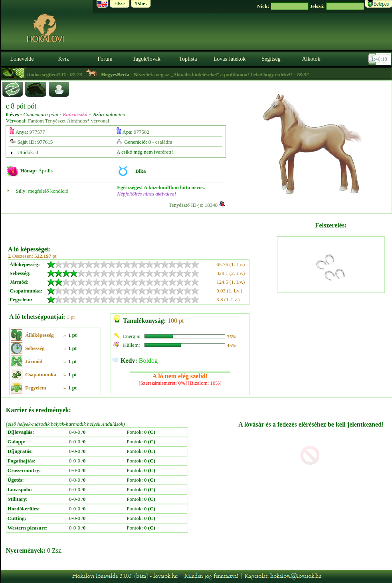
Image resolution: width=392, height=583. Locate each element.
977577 (37, 132)
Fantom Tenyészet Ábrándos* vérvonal (69, 121)
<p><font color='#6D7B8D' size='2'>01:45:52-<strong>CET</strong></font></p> (380, 59)
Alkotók (311, 59)
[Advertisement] (142, 227)
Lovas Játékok (230, 59)
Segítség (271, 59)
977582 (142, 132)
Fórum (105, 59)
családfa (164, 142)
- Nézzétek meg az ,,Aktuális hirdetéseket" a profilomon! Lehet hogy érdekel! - (214, 74)
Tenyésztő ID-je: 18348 (193, 205)
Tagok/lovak (147, 59)
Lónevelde (22, 59)
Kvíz (63, 59)
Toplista (188, 59)
